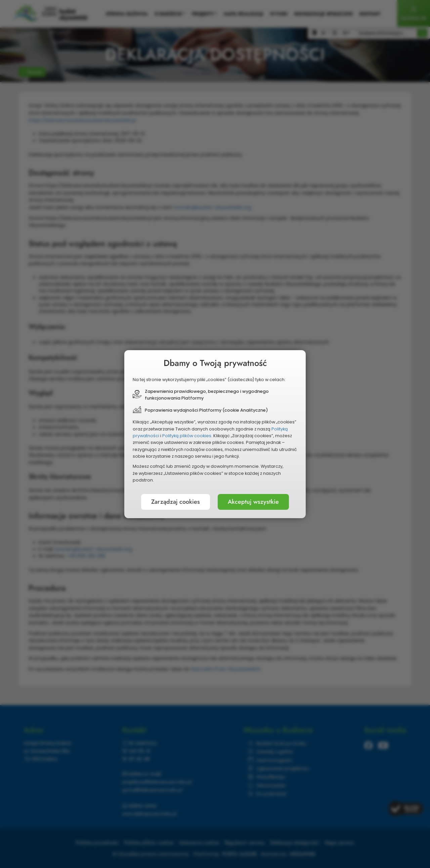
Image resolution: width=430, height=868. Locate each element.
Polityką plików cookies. (187, 436)
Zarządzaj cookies (176, 502)
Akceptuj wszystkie (253, 502)
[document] (215, 434)
